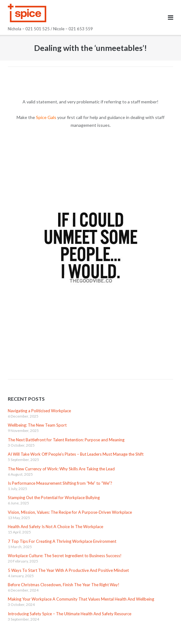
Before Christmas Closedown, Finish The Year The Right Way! (64, 585)
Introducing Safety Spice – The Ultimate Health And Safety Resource (70, 614)
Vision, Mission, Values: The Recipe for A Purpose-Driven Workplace (70, 512)
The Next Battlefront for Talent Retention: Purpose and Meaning (66, 440)
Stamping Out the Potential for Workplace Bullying (54, 498)
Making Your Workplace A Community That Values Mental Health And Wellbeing (81, 599)
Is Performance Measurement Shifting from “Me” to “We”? (60, 483)
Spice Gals (46, 117)
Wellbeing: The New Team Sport (37, 425)
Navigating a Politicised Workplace (39, 411)
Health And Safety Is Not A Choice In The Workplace (55, 527)
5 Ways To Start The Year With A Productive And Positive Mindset (68, 570)
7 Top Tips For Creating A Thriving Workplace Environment (62, 541)
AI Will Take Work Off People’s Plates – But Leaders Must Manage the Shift (76, 454)
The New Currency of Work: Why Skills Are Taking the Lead (61, 469)
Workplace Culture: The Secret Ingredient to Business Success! (65, 556)
